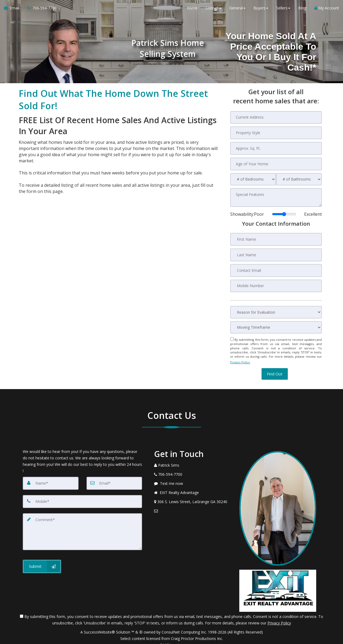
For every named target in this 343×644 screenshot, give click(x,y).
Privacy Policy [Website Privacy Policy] (240, 356)
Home (192, 11)
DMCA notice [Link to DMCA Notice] (171, 638)
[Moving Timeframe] (276, 323)
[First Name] (276, 236)
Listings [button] (213, 11)
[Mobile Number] (276, 281)
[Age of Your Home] (276, 162)
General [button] (237, 11)
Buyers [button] (261, 11)
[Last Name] (276, 251)
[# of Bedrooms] (253, 178)
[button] (275, 367)
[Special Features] (276, 195)
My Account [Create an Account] (327, 11)
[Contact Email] (276, 266)
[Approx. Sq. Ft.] (276, 147)
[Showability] (284, 211)
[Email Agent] (14, 11)
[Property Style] (276, 132)
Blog (302, 11)
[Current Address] (276, 117)
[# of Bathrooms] (299, 178)
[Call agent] (40, 11)
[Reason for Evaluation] (276, 308)
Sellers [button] (283, 11)
